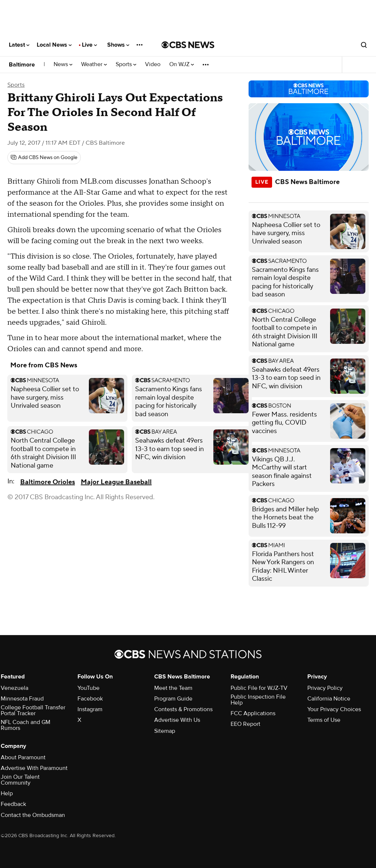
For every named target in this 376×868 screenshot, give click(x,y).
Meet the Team (173, 688)
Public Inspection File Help (258, 700)
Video (153, 64)
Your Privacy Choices (334, 709)
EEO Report (245, 724)
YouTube (88, 688)
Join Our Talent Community (20, 780)
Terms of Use (324, 720)
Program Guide (173, 699)
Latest (19, 45)
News (63, 64)
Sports (126, 64)
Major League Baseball (116, 482)
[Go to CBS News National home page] (188, 45)
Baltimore (22, 65)
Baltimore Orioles (48, 482)
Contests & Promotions (183, 709)
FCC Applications (253, 713)
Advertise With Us (177, 720)
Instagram (90, 709)
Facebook (90, 699)
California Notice (329, 699)
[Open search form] (364, 45)
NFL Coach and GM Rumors (26, 725)
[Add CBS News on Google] (44, 158)
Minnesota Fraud (22, 699)
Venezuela (15, 688)
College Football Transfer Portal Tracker (33, 710)
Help (7, 793)
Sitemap (165, 731)
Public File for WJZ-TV (259, 688)
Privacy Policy (325, 688)
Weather (94, 64)
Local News (54, 45)
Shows (118, 45)
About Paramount (23, 757)
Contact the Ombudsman (33, 815)
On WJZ (182, 64)
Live (89, 45)
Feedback (13, 804)
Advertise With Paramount (34, 768)
